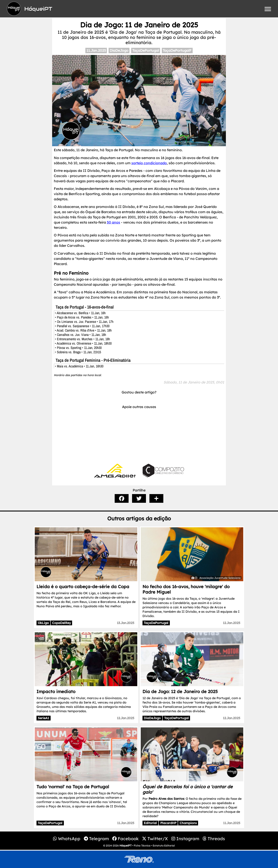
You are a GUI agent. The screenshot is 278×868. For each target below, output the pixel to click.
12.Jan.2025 (232, 623)
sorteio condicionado (149, 163)
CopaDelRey (61, 623)
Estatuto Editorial (164, 846)
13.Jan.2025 (126, 623)
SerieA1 (43, 718)
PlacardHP (168, 823)
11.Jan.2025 (96, 50)
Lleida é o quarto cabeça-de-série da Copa (83, 587)
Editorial (150, 823)
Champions (188, 823)
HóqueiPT (126, 846)
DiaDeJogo (119, 50)
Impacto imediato (56, 691)
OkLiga (43, 623)
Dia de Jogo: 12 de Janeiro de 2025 (180, 691)
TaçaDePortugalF (177, 50)
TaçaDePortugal (146, 50)
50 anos (113, 222)
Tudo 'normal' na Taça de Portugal (73, 787)
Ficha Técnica (142, 846)
